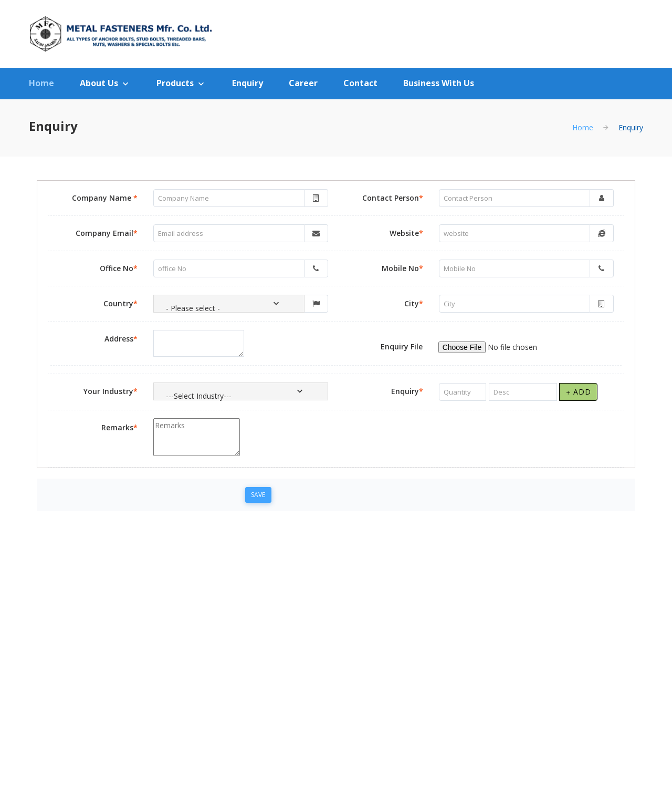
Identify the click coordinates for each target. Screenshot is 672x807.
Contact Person (393, 198)
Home (41, 83)
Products (175, 83)
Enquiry (248, 83)
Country (120, 303)
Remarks (119, 427)
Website (406, 233)
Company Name (105, 198)
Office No (119, 268)
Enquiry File (402, 346)
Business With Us (439, 83)
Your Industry (111, 391)
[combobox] (229, 304)
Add (578, 392)
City (414, 303)
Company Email (107, 233)
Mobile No (402, 268)
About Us (99, 83)
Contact (360, 83)
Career (303, 83)
